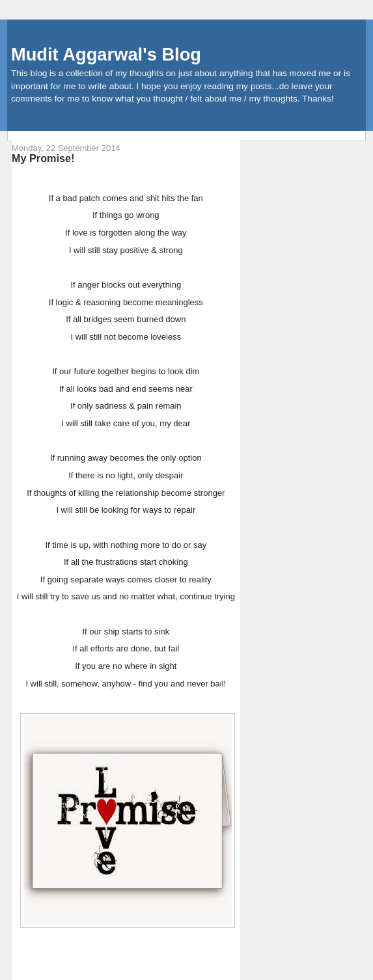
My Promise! (43, 158)
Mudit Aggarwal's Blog (106, 54)
